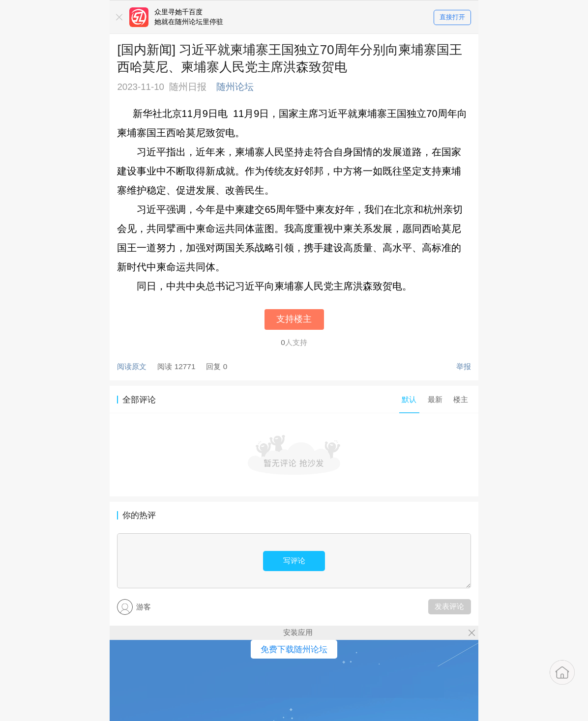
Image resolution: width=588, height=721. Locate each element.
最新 (435, 399)
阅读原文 (132, 366)
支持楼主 (294, 319)
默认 (409, 399)
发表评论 (449, 606)
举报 (464, 366)
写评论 (294, 561)
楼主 (461, 399)
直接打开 (452, 17)
